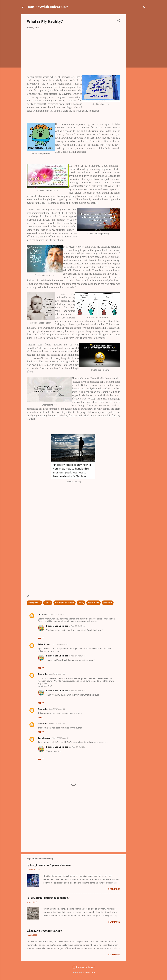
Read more (114, 889)
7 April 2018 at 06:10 (56, 615)
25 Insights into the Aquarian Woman (49, 865)
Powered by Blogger (83, 967)
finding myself (34, 603)
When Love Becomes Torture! (45, 931)
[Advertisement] (137, 59)
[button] (119, 21)
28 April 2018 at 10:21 (78, 747)
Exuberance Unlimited (57, 626)
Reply (41, 638)
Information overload (65, 603)
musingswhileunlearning (48, 7)
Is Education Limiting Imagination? (48, 898)
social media (93, 603)
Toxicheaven (44, 738)
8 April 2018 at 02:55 (57, 674)
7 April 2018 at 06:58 (60, 644)
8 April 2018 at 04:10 (77, 691)
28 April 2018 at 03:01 (60, 738)
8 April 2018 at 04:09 (77, 656)
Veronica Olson (90, 973)
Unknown (42, 615)
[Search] (144, 8)
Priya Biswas (44, 644)
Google (48, 603)
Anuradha (43, 674)
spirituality (108, 603)
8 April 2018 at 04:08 (77, 626)
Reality (81, 603)
